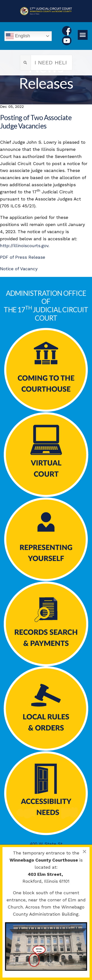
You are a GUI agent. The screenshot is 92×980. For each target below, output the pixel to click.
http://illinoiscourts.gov (24, 246)
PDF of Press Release (23, 257)
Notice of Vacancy (19, 269)
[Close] (84, 852)
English (18, 36)
